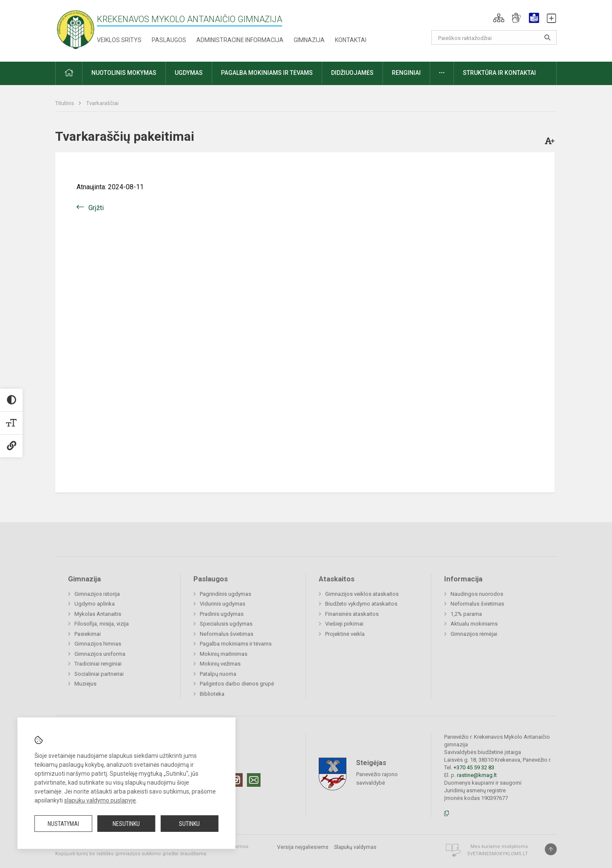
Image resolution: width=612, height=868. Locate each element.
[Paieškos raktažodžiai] (494, 37)
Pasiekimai (88, 634)
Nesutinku (126, 824)
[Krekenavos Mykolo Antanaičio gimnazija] (76, 29)
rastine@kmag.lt (477, 775)
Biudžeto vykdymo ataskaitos (361, 604)
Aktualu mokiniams (474, 624)
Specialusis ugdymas (226, 624)
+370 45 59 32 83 (474, 767)
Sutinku (189, 824)
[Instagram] (236, 780)
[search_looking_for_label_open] (547, 37)
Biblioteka (212, 694)
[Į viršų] (551, 849)
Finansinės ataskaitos (352, 614)
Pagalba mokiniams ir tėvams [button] (267, 73)
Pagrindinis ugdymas (225, 594)
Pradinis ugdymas (222, 614)
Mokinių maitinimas (224, 654)
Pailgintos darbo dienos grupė (237, 684)
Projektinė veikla (345, 634)
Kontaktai (351, 40)
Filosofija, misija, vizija (102, 624)
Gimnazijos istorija (97, 594)
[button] (499, 18)
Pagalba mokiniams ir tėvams (236, 644)
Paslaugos (169, 40)
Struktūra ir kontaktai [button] (499, 73)
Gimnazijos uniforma (100, 654)
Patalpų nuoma (218, 674)
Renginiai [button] (406, 73)
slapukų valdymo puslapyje (100, 800)
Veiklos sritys (119, 40)
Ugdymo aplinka (95, 604)
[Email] (254, 780)
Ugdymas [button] (189, 73)
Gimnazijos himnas (98, 644)
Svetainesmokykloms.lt (497, 854)
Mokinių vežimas (220, 664)
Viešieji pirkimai (344, 624)
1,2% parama (466, 614)
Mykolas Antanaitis (98, 614)
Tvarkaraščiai (102, 103)
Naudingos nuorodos (477, 594)
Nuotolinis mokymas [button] (124, 73)
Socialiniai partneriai (99, 674)
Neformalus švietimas (227, 634)
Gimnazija (309, 40)
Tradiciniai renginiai (98, 664)
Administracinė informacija (240, 40)
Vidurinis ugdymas (222, 604)
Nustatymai (63, 824)
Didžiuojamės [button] (352, 73)
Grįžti (96, 208)
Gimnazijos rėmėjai (474, 634)
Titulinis (65, 103)
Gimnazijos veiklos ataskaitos (362, 594)
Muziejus (85, 684)
